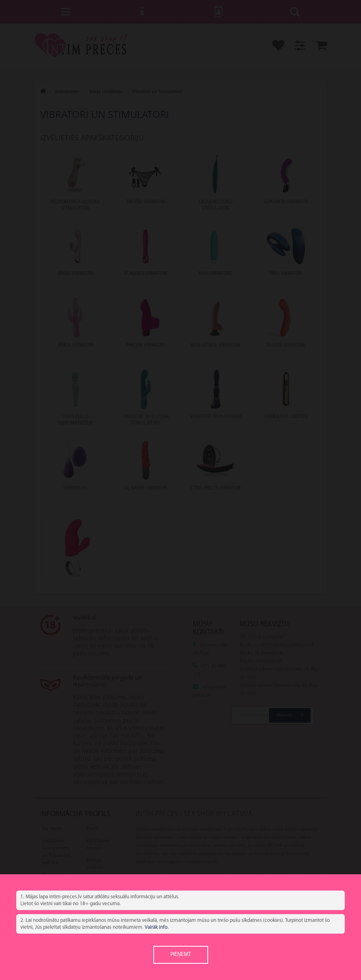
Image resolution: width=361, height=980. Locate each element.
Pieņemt (181, 955)
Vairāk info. (157, 927)
